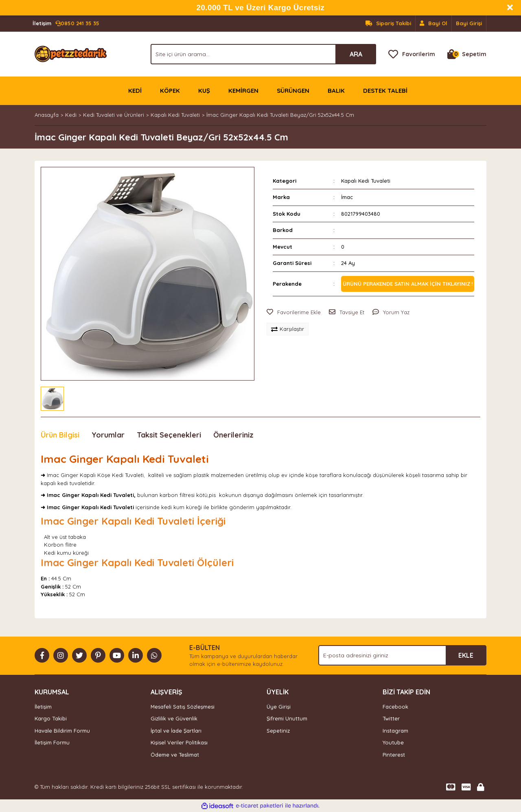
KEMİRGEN (243, 91)
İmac (347, 197)
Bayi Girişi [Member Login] (469, 23)
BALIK (336, 91)
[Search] (263, 54)
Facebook (395, 707)
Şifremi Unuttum (287, 718)
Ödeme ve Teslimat (175, 755)
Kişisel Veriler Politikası (179, 742)
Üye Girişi (279, 707)
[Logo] (71, 53)
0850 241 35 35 (66, 24)
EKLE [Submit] (466, 655)
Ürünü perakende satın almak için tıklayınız (407, 284)
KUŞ (204, 91)
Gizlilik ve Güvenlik (174, 718)
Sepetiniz (278, 731)
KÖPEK (170, 91)
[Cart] (467, 54)
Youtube (393, 742)
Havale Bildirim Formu (62, 731)
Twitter (391, 718)
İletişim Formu (52, 742)
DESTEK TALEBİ (385, 91)
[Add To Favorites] (294, 313)
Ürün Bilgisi (60, 435)
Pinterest (394, 755)
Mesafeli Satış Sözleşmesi (183, 707)
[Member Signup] (434, 24)
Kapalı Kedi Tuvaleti (366, 181)
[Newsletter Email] (402, 655)
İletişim (43, 707)
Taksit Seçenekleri (169, 435)
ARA (356, 54)
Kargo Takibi (51, 718)
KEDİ (135, 91)
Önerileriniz (233, 435)
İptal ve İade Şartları (176, 731)
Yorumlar (108, 435)
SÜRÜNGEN (293, 91)
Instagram (395, 731)
